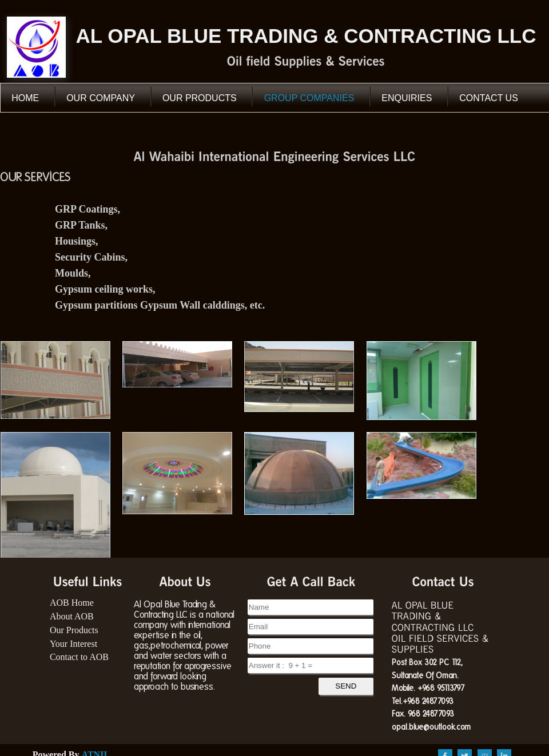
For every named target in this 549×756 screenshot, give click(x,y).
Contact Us (489, 98)
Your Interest (73, 644)
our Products (200, 98)
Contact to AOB (79, 657)
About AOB (72, 616)
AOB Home (72, 603)
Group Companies (309, 98)
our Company (101, 98)
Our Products (74, 630)
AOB (36, 47)
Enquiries (407, 98)
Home (25, 98)
